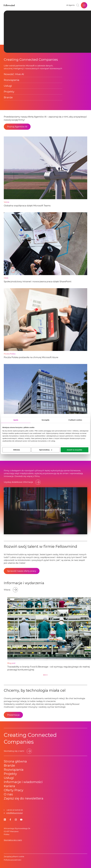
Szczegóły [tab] (45, 420)
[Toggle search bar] (78, 5)
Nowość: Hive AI (14, 74)
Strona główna (15, 761)
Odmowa (17, 450)
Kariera (9, 786)
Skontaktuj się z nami (13, 840)
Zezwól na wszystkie (75, 450)
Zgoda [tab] (16, 420)
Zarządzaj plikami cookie (14, 857)
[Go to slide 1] (44, 675)
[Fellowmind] (9, 5)
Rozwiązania (12, 80)
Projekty (9, 92)
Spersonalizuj (46, 450)
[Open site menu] (84, 5)
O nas (8, 794)
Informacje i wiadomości (23, 782)
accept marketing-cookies (40, 510)
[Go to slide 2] (45, 675)
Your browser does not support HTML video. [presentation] (47, 32)
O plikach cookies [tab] (75, 420)
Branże (8, 97)
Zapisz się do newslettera (24, 798)
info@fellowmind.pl (14, 813)
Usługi (8, 86)
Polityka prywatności (13, 860)
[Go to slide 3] (47, 675)
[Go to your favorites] (71, 5)
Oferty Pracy (14, 790)
